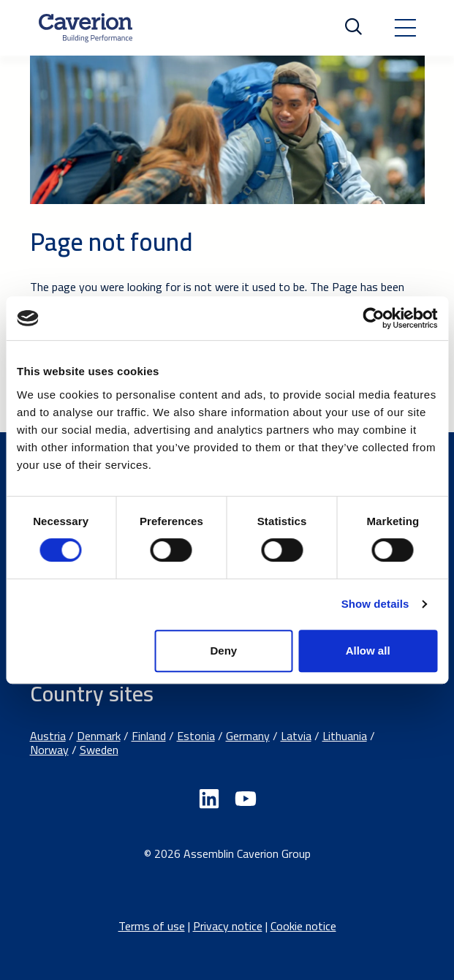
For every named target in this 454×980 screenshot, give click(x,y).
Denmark (99, 736)
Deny (224, 651)
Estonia (196, 736)
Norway (49, 750)
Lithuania (345, 736)
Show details (375, 604)
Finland (149, 736)
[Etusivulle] (86, 28)
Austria (48, 736)
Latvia (296, 736)
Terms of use (152, 926)
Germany (248, 736)
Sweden (99, 750)
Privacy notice (228, 926)
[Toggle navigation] (405, 28)
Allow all (368, 651)
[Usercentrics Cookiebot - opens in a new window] (373, 318)
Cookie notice (303, 926)
